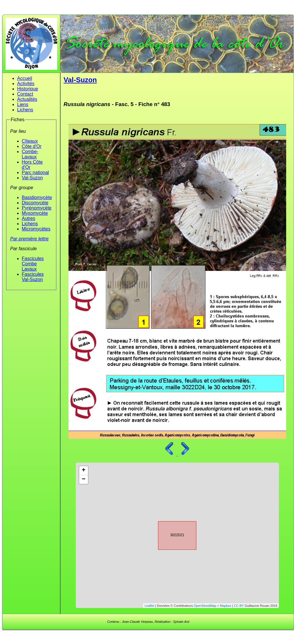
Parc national (35, 172)
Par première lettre (29, 239)
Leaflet (149, 606)
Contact (25, 94)
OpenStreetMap (205, 606)
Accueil (25, 78)
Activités (26, 84)
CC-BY (239, 606)
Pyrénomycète (37, 208)
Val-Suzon (32, 178)
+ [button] (83, 471)
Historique (28, 89)
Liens (23, 104)
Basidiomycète (37, 197)
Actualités (27, 99)
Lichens (25, 110)
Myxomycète (35, 213)
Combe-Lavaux (30, 154)
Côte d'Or (32, 146)
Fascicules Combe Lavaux (33, 264)
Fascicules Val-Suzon (33, 277)
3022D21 (172, 534)
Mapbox (226, 606)
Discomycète (35, 203)
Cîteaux (30, 141)
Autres (28, 218)
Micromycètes (36, 229)
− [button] (83, 480)
